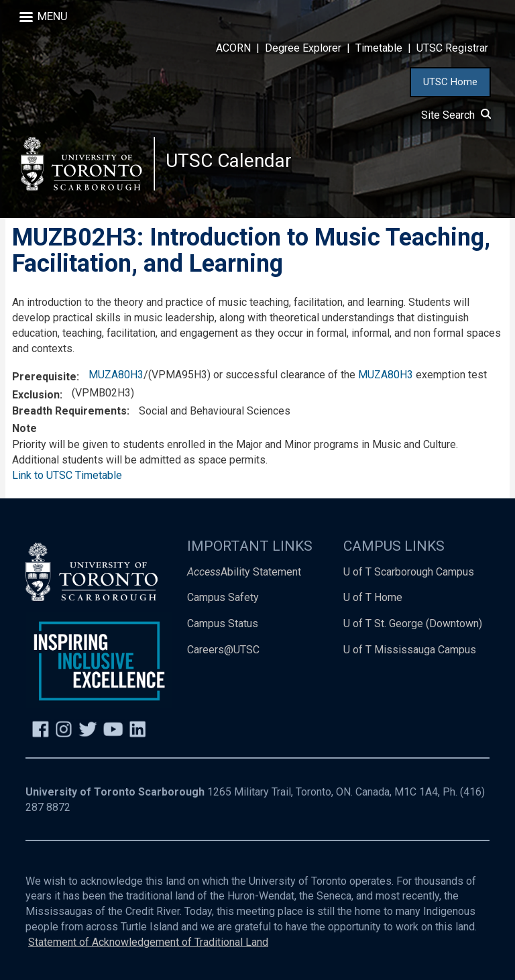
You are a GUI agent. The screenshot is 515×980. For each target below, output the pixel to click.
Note (24, 428)
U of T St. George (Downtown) (413, 623)
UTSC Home (450, 82)
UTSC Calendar (229, 161)
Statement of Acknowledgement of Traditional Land (148, 942)
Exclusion (36, 395)
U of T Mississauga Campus (410, 650)
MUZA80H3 (116, 375)
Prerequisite (44, 377)
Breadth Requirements (69, 411)
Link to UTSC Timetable (67, 475)
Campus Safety (223, 597)
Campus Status (223, 623)
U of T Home (373, 597)
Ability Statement (244, 572)
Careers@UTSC (223, 650)
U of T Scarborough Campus (409, 572)
